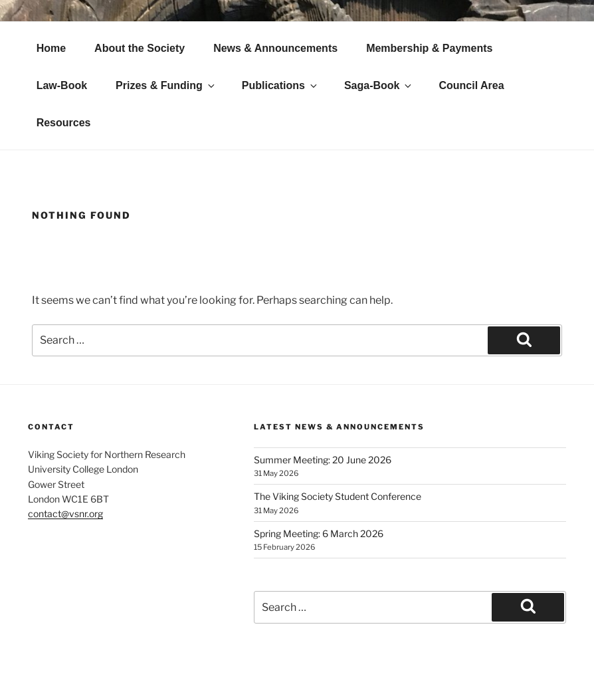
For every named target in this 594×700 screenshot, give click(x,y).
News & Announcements (275, 48)
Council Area (471, 85)
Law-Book (62, 85)
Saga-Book (379, 85)
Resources (64, 123)
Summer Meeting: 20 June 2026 (323, 460)
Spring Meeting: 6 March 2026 (319, 533)
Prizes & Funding (166, 85)
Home (51, 48)
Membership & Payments (429, 48)
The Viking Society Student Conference (338, 496)
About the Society (140, 48)
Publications (280, 85)
